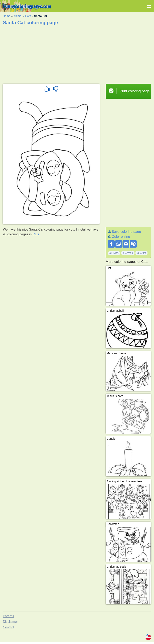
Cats (28, 16)
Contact (8, 627)
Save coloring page (126, 232)
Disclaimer (10, 622)
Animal (18, 16)
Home (7, 16)
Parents (8, 616)
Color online (121, 237)
